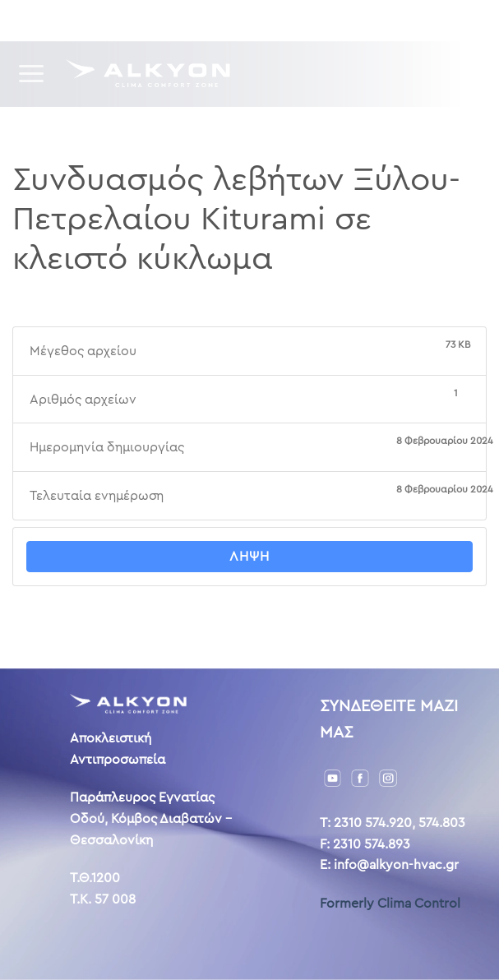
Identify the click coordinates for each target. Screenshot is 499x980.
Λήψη (249, 556)
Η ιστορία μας (209, 20)
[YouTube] (333, 777)
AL (417, 20)
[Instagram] (388, 777)
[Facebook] (360, 777)
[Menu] (33, 74)
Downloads (115, 20)
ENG (392, 20)
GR (364, 20)
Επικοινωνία (304, 20)
